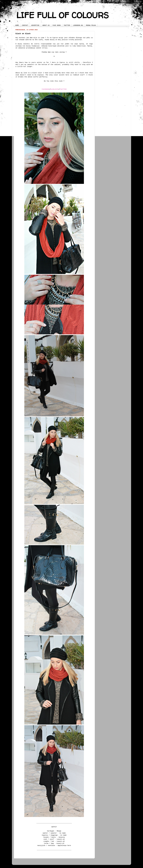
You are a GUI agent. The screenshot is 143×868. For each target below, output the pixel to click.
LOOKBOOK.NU (78, 25)
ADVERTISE (35, 25)
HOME (17, 25)
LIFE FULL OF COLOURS (63, 15)
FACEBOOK (46, 89)
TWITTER (67, 25)
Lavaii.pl (61, 839)
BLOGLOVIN (55, 89)
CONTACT (25, 25)
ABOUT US (46, 25)
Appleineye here (64, 846)
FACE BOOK (57, 25)
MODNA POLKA (91, 25)
